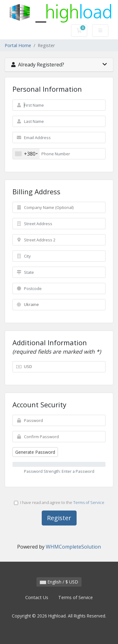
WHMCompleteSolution (73, 547)
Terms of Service (89, 502)
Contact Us (37, 597)
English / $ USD (59, 582)
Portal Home (18, 45)
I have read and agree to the (59, 502)
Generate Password (35, 452)
